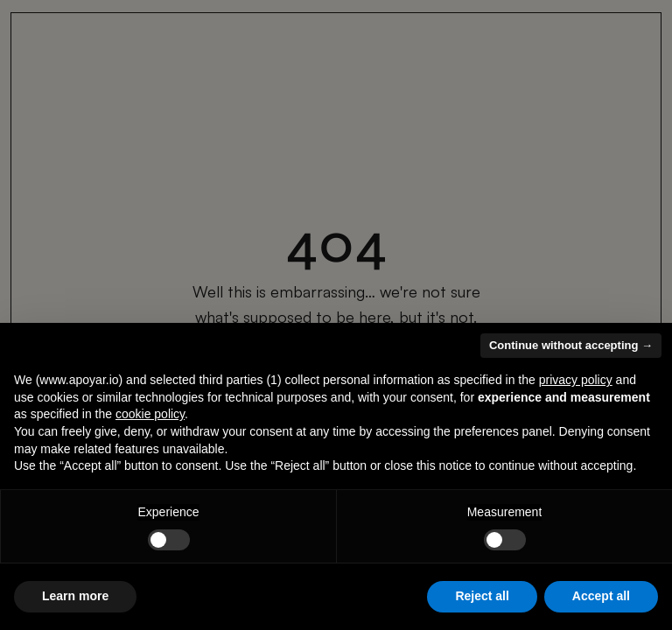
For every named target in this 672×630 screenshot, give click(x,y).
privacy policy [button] (576, 380)
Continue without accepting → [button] (571, 345)
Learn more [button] (75, 596)
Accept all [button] (601, 596)
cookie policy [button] (150, 414)
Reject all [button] (482, 596)
